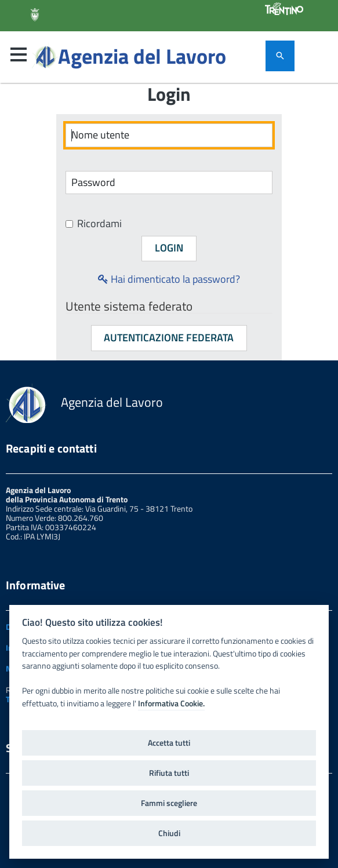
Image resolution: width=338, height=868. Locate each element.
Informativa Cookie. (171, 703)
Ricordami (94, 224)
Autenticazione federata (169, 338)
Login (169, 248)
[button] (19, 54)
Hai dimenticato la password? (169, 279)
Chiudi (169, 833)
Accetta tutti (169, 743)
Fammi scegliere (169, 803)
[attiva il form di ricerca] (280, 56)
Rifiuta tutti (169, 773)
